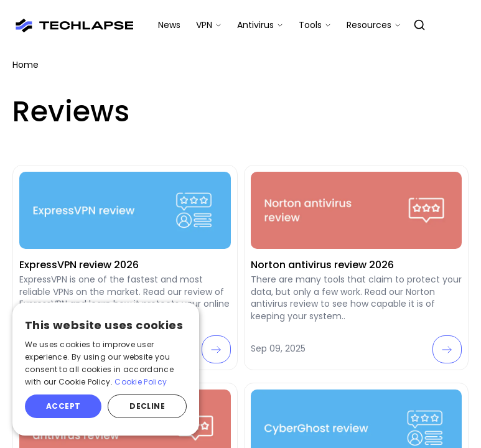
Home (26, 65)
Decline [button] (147, 406)
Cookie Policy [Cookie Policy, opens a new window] (141, 382)
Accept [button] (63, 406)
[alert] (106, 369)
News (169, 25)
